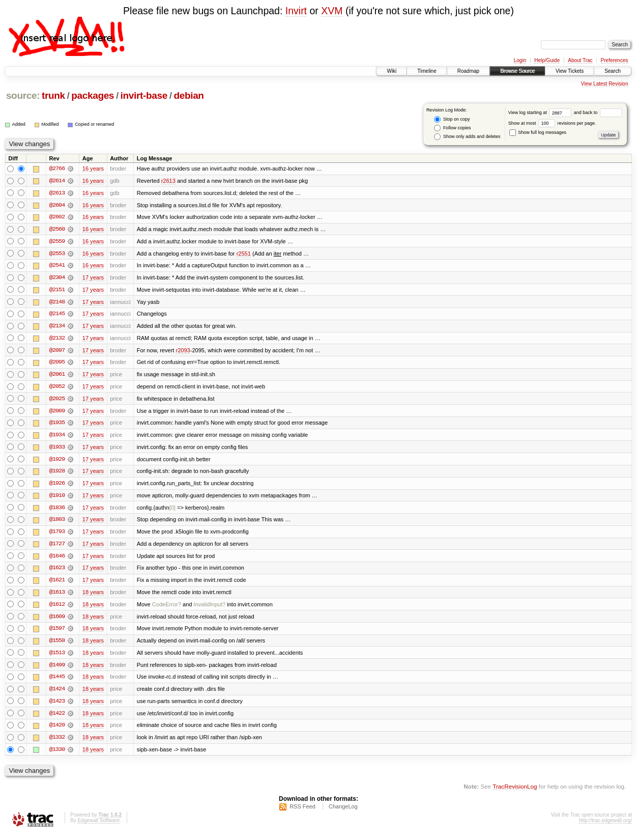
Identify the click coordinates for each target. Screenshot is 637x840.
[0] (172, 511)
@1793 (57, 535)
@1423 (57, 706)
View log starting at (541, 113)
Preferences (615, 60)
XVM (332, 11)
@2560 (57, 230)
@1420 (57, 731)
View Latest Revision (605, 84)
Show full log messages (538, 132)
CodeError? (167, 608)
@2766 (57, 169)
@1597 (57, 633)
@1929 (57, 462)
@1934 (57, 437)
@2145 (57, 315)
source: (23, 95)
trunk (53, 95)
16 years (93, 169)
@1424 (57, 694)
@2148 (57, 303)
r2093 (183, 352)
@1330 (57, 755)
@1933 (57, 450)
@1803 (57, 523)
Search (613, 71)
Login (520, 60)
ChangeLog (343, 813)
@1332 (57, 743)
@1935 (57, 425)
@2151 (57, 291)
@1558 (57, 645)
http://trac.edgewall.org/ (605, 827)
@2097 (57, 352)
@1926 (57, 486)
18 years (93, 596)
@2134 (57, 327)
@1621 (57, 584)
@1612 (57, 608)
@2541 (57, 266)
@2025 (57, 401)
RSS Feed (302, 813)
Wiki (392, 71)
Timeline (427, 71)
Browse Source (517, 71)
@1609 (57, 621)
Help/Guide (547, 60)
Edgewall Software (98, 827)
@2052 (57, 388)
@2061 (57, 376)
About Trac (580, 60)
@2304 (57, 278)
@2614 (57, 181)
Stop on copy (452, 119)
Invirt (296, 11)
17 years (93, 278)
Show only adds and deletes (467, 137)
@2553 (57, 254)
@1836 (57, 511)
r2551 (244, 254)
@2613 (57, 193)
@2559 (57, 242)
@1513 (57, 657)
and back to (598, 113)
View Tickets (570, 71)
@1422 (57, 718)
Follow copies (452, 128)
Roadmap (468, 71)
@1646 (57, 559)
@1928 (57, 474)
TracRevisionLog (515, 792)
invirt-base (144, 95)
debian (189, 95)
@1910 (57, 498)
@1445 (57, 682)
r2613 (168, 181)
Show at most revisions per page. (552, 123)
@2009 (57, 413)
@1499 (57, 669)
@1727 (57, 547)
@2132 (57, 340)
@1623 (57, 572)
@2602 (57, 217)
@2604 (57, 205)
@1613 (57, 596)
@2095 (57, 364)
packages (93, 95)
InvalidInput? (210, 608)
